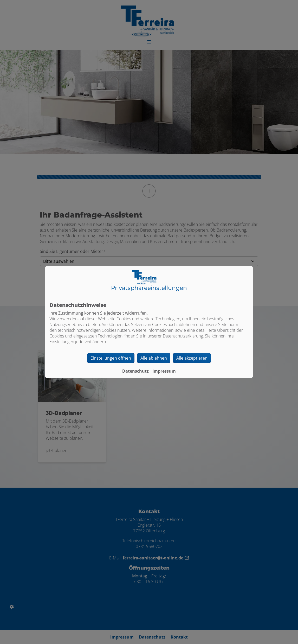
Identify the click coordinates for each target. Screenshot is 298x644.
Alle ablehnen (154, 358)
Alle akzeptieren (192, 358)
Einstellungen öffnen (111, 358)
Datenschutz (135, 371)
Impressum (164, 371)
